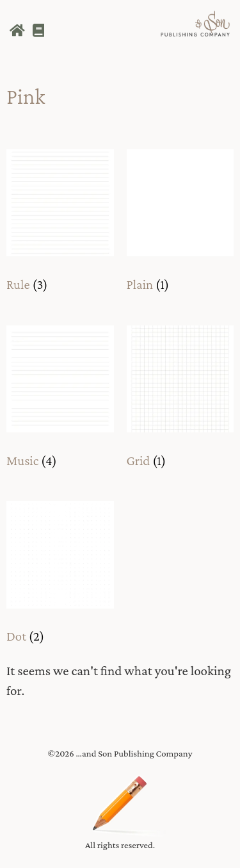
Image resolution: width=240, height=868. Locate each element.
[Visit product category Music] (60, 401)
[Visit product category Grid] (180, 401)
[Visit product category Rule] (60, 225)
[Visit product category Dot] (60, 576)
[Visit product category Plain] (180, 225)
